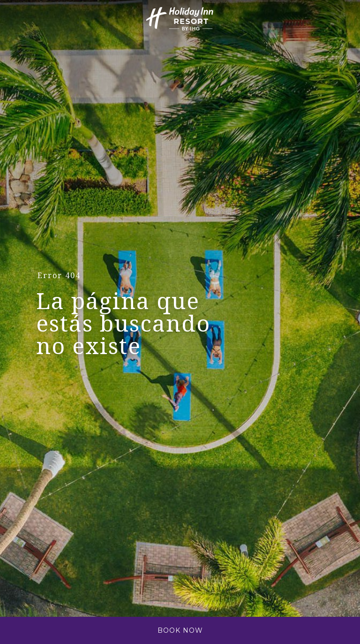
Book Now (180, 630)
